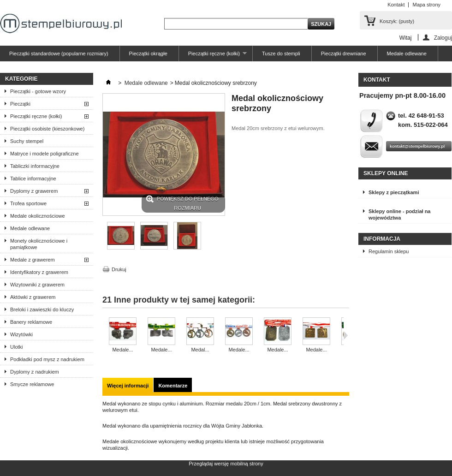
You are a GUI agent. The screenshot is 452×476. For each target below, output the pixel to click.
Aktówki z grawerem (33, 297)
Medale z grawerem (33, 260)
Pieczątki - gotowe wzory (38, 91)
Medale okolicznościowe (38, 216)
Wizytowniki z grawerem (37, 285)
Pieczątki (20, 104)
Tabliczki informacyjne (35, 166)
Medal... (200, 350)
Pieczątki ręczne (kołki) (213, 56)
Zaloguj (443, 38)
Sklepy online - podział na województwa (399, 214)
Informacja (382, 239)
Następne (346, 335)
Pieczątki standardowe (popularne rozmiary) (59, 54)
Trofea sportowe (28, 203)
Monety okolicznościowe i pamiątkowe (39, 244)
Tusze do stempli (281, 54)
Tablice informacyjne (33, 178)
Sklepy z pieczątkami (394, 192)
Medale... (122, 350)
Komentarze (173, 386)
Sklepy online (386, 173)
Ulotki (17, 347)
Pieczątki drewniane (344, 54)
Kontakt (396, 5)
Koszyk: (397, 21)
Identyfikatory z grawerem (39, 272)
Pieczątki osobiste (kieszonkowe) (47, 129)
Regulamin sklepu (389, 251)
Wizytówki (21, 334)
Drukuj (119, 269)
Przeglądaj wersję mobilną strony (226, 464)
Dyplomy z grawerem (34, 191)
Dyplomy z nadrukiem (35, 372)
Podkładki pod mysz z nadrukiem (47, 359)
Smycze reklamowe (32, 384)
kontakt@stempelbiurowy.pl (417, 146)
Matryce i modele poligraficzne (45, 154)
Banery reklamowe (31, 322)
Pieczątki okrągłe (148, 54)
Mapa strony (426, 5)
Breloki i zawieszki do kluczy (42, 309)
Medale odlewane (407, 54)
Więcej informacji (128, 386)
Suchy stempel (27, 141)
